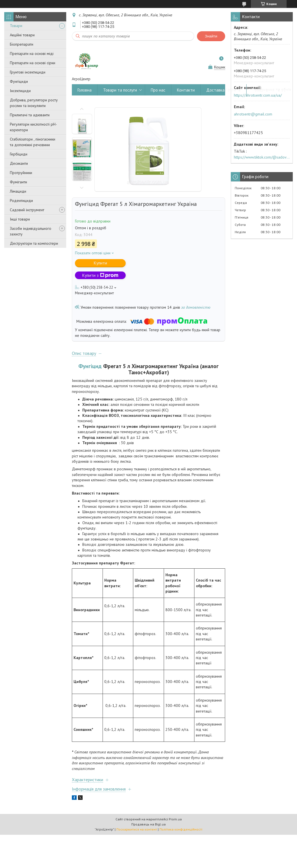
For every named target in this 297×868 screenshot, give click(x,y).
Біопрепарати (22, 44)
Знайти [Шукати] (211, 36)
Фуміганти (18, 182)
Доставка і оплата (223, 90)
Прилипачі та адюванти (30, 115)
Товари (16, 26)
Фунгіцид (90, 366)
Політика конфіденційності (181, 829)
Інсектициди (20, 91)
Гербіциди (19, 154)
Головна (85, 90)
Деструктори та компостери (34, 243)
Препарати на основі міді (32, 54)
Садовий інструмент (27, 210)
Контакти (186, 90)
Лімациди (18, 191)
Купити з (100, 275)
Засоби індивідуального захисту (31, 231)
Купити (100, 263)
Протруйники (21, 173)
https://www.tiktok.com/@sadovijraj (262, 157)
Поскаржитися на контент (137, 829)
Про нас (158, 90)
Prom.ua (175, 819)
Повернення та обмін (272, 90)
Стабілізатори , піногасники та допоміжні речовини (33, 142)
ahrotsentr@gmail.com (253, 114)
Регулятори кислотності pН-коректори (33, 127)
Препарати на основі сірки (33, 63)
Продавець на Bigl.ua (148, 824)
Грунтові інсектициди (28, 72)
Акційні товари (22, 35)
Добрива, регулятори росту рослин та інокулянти (34, 103)
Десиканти (19, 163)
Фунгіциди (19, 81)
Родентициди (21, 201)
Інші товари (20, 219)
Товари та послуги (120, 90)
